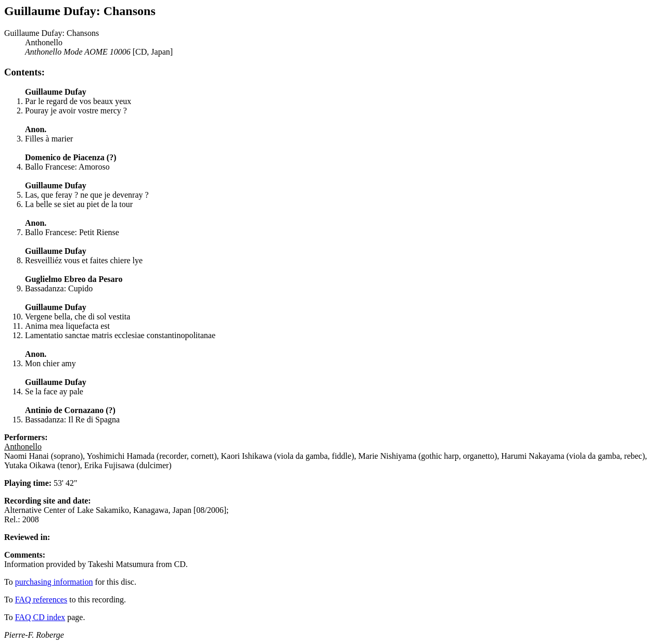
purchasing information (54, 582)
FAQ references (41, 600)
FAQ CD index (40, 617)
